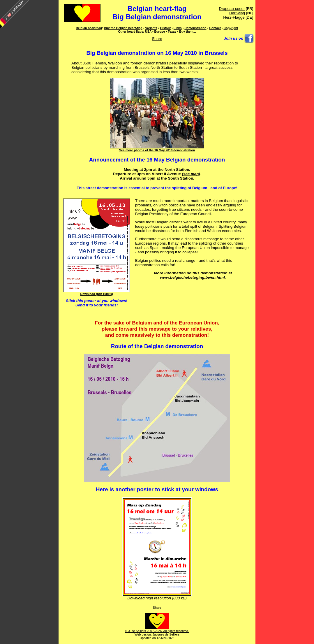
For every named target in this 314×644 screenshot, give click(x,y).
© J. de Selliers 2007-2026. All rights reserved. (157, 629)
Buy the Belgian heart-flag (123, 28)
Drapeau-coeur (232, 9)
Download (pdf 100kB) (97, 292)
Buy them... (187, 31)
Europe (160, 31)
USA (148, 31)
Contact (215, 28)
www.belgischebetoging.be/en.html (192, 277)
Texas (172, 31)
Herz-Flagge (234, 17)
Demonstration (195, 28)
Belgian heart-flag (157, 9)
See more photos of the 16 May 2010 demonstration (157, 149)
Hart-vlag (237, 13)
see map (191, 174)
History (165, 28)
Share (157, 39)
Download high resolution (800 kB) (157, 596)
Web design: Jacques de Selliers (157, 634)
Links (178, 28)
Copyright (231, 28)
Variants (151, 28)
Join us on (239, 38)
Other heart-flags (130, 31)
